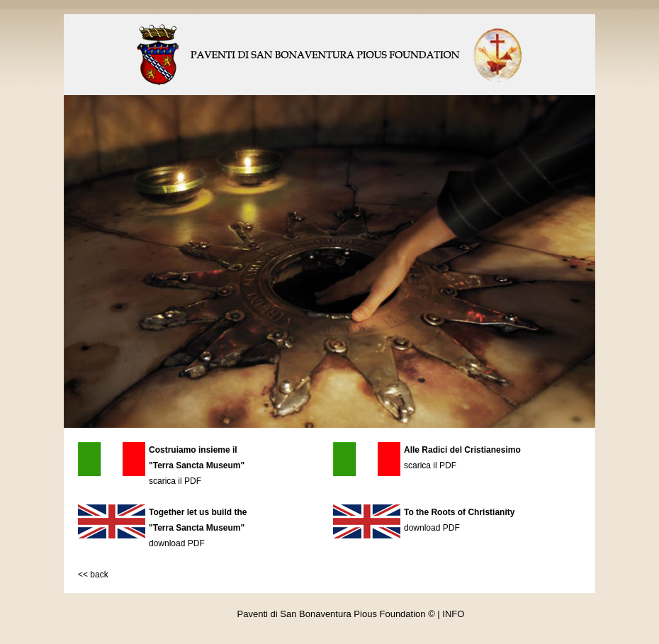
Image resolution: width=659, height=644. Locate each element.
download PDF (177, 543)
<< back (93, 575)
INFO (453, 614)
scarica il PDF (175, 481)
